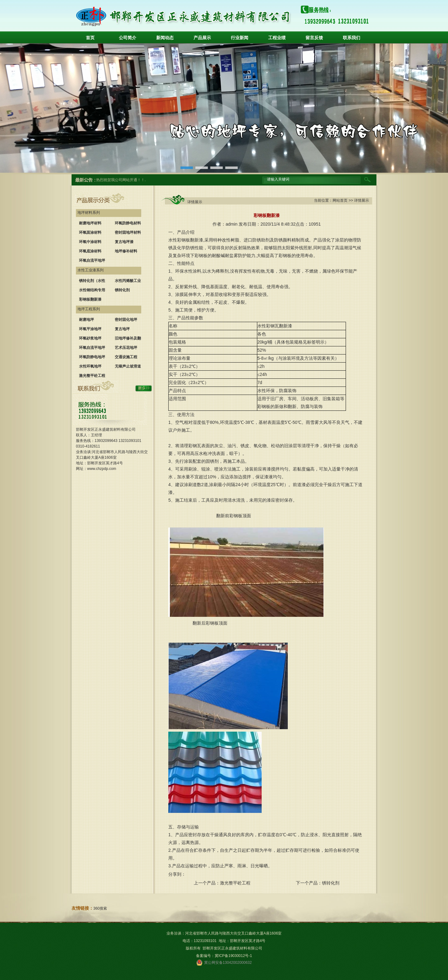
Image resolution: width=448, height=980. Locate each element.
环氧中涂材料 (90, 242)
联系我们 (352, 38)
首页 (90, 38)
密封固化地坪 (126, 320)
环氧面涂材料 (90, 232)
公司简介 (128, 38)
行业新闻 (240, 38)
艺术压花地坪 (126, 348)
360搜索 (100, 908)
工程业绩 (277, 38)
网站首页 (340, 200)
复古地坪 (122, 329)
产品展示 (202, 38)
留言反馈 (314, 38)
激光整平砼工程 (92, 376)
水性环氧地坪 (90, 366)
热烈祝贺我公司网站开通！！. (121, 180)
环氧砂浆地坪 (90, 338)
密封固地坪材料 (128, 232)
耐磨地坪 (86, 320)
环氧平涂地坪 (90, 329)
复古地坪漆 (124, 242)
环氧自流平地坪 (92, 260)
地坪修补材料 (126, 251)
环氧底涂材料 (90, 251)
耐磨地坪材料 (90, 223)
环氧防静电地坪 (92, 357)
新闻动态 (165, 38)
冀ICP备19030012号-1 (233, 956)
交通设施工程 (126, 357)
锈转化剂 (122, 290)
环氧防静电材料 (128, 223)
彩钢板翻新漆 (90, 299)
